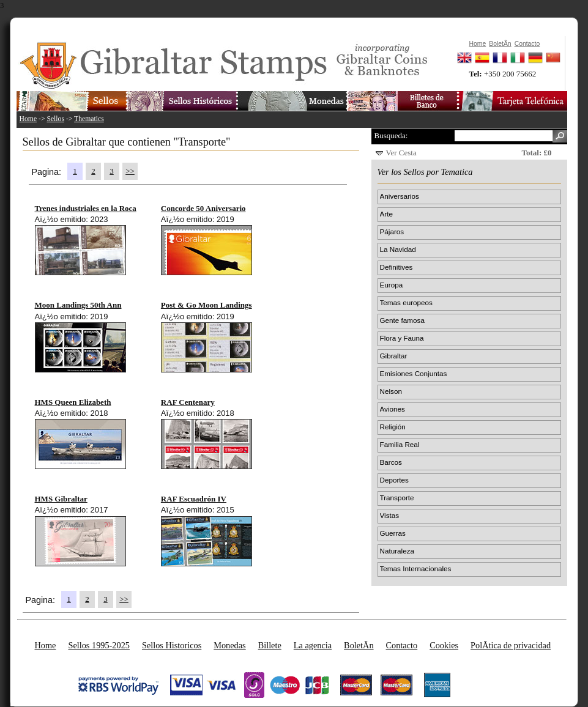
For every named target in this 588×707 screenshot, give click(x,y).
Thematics (89, 119)
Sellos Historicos (172, 645)
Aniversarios (400, 196)
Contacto (402, 645)
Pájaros (392, 231)
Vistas (390, 515)
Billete (270, 645)
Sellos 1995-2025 (99, 645)
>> (130, 171)
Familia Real (400, 444)
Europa (392, 285)
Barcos (391, 462)
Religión (393, 427)
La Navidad (398, 249)
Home (28, 119)
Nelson (391, 391)
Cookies (444, 645)
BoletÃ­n (359, 645)
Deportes (394, 480)
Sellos (55, 119)
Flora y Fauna (402, 338)
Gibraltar (394, 356)
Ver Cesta (401, 153)
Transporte (397, 498)
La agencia (313, 645)
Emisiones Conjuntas (414, 373)
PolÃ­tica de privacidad (511, 645)
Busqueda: (391, 135)
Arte (386, 214)
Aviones (393, 409)
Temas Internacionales (416, 568)
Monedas (229, 645)
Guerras (393, 533)
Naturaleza (397, 551)
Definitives (396, 267)
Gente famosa (402, 320)
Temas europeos (406, 302)
